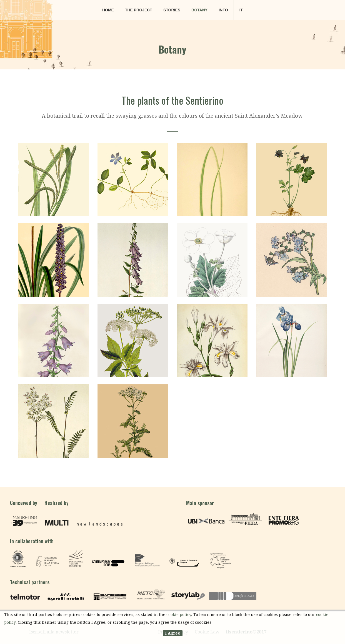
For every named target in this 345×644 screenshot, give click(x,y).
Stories (172, 10)
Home (108, 10)
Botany (199, 10)
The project (139, 10)
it (241, 10)
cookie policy (179, 615)
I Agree (173, 633)
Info (223, 10)
